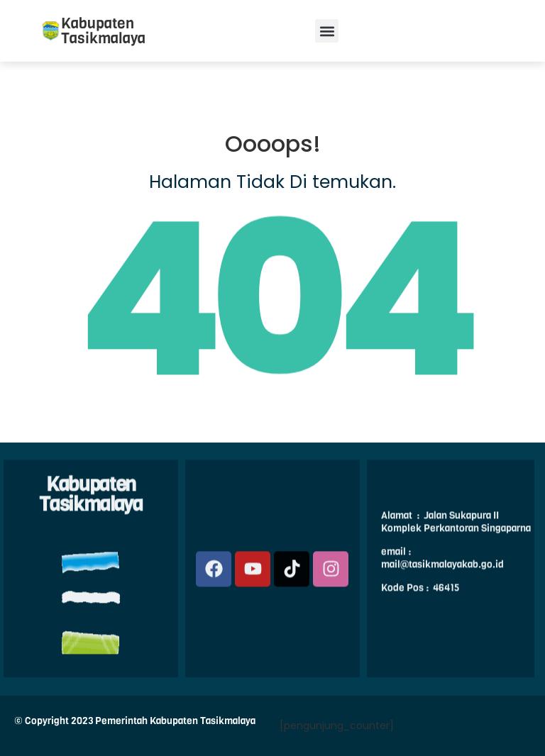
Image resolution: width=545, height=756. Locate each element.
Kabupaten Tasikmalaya (103, 31)
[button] (327, 31)
